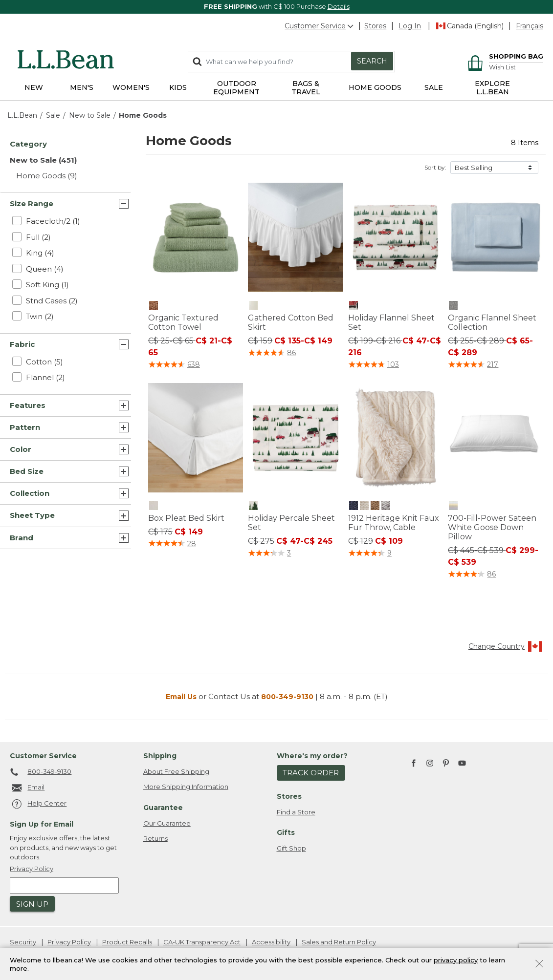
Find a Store (296, 812)
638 (194, 364)
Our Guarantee (167, 823)
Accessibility (271, 942)
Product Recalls (127, 942)
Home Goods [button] (375, 87)
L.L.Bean (22, 115)
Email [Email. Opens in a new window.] (27, 788)
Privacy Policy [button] (32, 869)
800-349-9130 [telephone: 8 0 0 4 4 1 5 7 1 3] (41, 772)
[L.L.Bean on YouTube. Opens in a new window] (462, 762)
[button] (410, 26)
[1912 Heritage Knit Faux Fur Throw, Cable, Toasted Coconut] (375, 506)
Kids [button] (178, 87)
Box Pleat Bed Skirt (186, 518)
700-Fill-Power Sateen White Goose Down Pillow (492, 527)
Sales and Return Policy (339, 942)
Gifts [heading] (286, 832)
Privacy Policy (69, 942)
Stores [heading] (289, 796)
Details (339, 6)
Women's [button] (131, 87)
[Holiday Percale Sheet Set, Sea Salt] (253, 506)
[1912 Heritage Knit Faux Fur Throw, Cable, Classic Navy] (354, 506)
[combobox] (291, 62)
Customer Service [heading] (43, 756)
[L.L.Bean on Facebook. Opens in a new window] (414, 764)
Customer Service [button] (320, 26)
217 (493, 364)
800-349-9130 (287, 697)
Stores (375, 26)
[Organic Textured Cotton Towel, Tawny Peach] (154, 305)
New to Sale (90, 115)
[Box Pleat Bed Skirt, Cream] (154, 506)
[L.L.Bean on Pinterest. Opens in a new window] (446, 764)
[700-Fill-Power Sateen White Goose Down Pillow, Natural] (453, 506)
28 (192, 544)
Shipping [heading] (160, 756)
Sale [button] (434, 87)
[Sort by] (494, 168)
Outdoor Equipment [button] (236, 88)
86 (291, 353)
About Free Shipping (176, 771)
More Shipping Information (186, 787)
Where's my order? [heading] (312, 756)
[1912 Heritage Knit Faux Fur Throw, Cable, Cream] (364, 506)
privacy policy (456, 959)
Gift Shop (291, 848)
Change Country (506, 646)
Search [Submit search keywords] (372, 61)
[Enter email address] (64, 885)
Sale (53, 115)
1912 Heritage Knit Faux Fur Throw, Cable (394, 523)
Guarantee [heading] (163, 808)
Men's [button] (82, 87)
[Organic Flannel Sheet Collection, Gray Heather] (453, 305)
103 (393, 364)
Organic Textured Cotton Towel (183, 322)
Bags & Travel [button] (306, 88)
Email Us (181, 697)
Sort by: (435, 167)
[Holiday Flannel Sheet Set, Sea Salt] (354, 305)
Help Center (38, 804)
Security (23, 942)
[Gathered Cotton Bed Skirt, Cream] (253, 305)
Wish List (502, 67)
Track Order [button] (311, 773)
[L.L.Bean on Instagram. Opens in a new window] (430, 764)
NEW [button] (34, 87)
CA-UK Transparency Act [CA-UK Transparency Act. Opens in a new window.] (202, 942)
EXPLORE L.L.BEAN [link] (492, 88)
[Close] (539, 963)
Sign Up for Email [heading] (42, 824)
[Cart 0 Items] (504, 57)
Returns (155, 838)
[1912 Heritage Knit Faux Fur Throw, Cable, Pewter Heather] (386, 506)
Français (530, 26)
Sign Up (32, 904)
